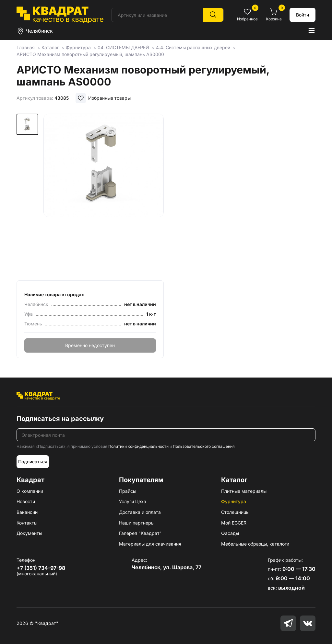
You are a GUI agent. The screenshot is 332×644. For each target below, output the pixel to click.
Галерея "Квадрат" (140, 533)
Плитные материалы (244, 491)
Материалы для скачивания (150, 544)
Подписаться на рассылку (60, 419)
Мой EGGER (234, 523)
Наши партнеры (137, 523)
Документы (29, 533)
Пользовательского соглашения (204, 446)
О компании (30, 491)
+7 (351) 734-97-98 (41, 568)
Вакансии (27, 512)
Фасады (230, 533)
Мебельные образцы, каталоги (255, 544)
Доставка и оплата (140, 512)
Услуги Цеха (133, 501)
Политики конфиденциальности (138, 446)
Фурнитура (234, 501)
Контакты (27, 523)
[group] (104, 195)
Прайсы (128, 491)
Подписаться (33, 462)
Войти (302, 15)
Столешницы (235, 512)
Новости (26, 501)
